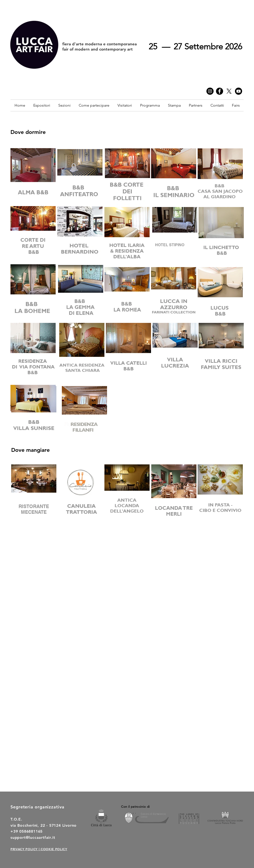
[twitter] (229, 91)
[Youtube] (239, 91)
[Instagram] (210, 91)
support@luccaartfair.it (33, 837)
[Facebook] (220, 91)
